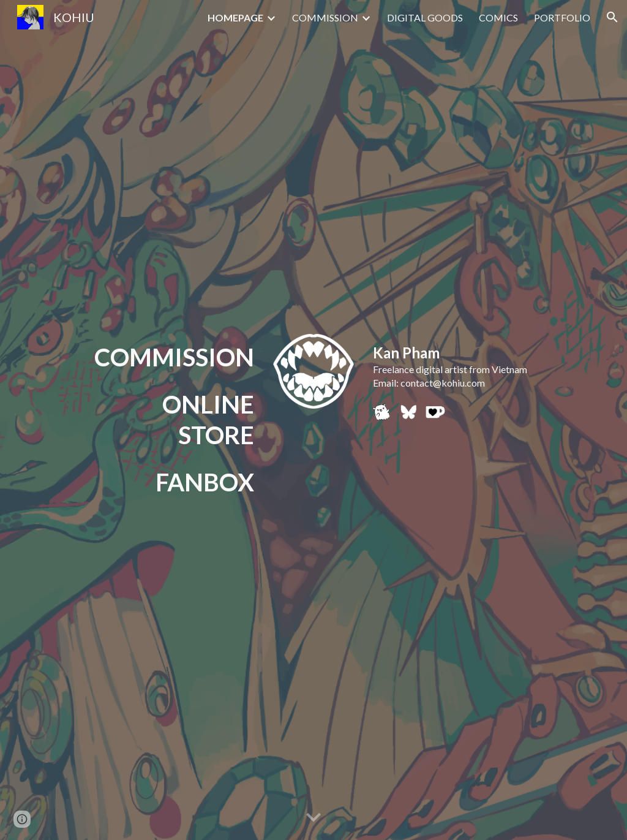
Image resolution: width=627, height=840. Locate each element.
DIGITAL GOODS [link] (425, 17)
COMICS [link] (498, 17)
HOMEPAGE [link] (235, 17)
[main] (171, 358)
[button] (612, 17)
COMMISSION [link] (325, 17)
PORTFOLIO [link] (562, 17)
